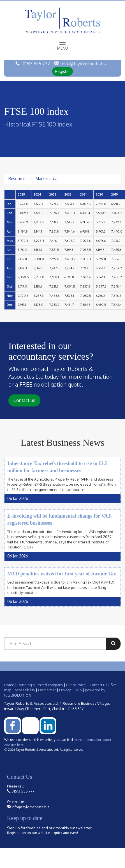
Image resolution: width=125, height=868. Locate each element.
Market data (47, 179)
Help (78, 690)
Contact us (24, 400)
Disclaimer (47, 690)
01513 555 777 (36, 64)
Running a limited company (40, 685)
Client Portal (76, 685)
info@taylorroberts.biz (84, 64)
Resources (18, 179)
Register (62, 71)
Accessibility (25, 690)
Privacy (65, 690)
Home (9, 685)
